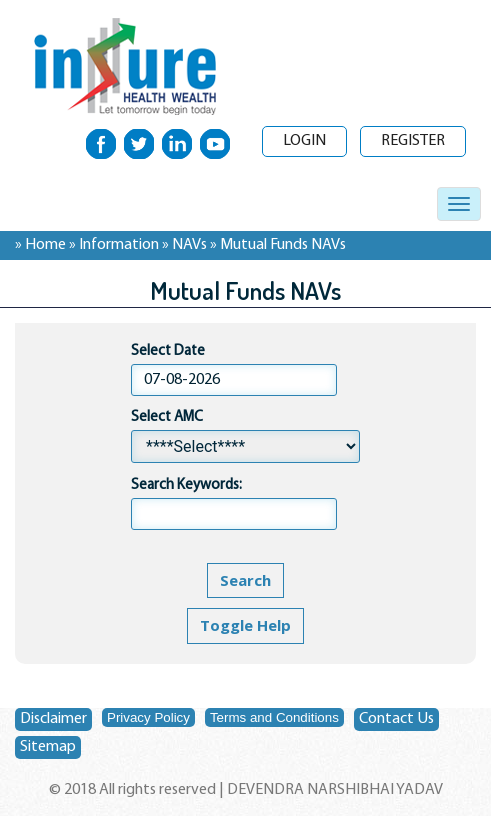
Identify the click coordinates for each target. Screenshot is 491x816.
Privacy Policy (148, 717)
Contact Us (396, 719)
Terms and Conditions (274, 717)
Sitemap (48, 747)
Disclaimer (53, 719)
